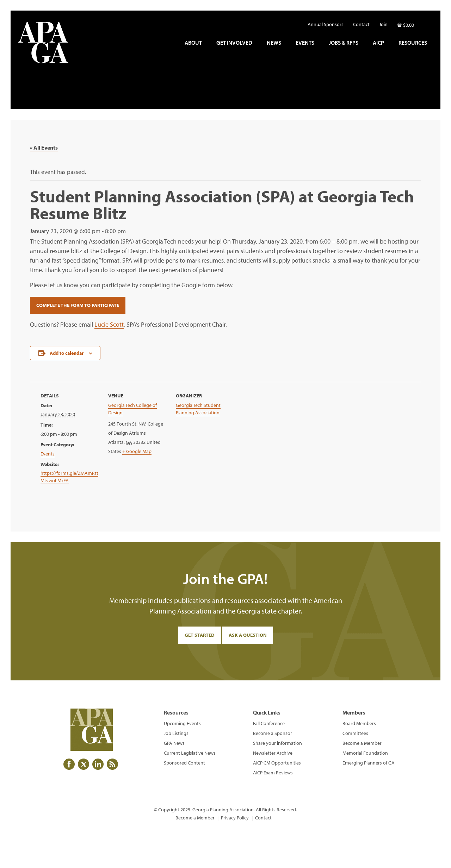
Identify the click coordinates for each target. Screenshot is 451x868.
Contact (263, 818)
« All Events (44, 147)
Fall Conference (269, 723)
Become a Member (362, 743)
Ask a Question (248, 635)
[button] (426, 23)
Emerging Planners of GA (369, 763)
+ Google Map (137, 451)
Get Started (200, 635)
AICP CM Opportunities (277, 763)
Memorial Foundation (365, 753)
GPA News (174, 743)
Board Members (359, 723)
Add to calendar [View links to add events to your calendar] (67, 353)
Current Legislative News (190, 753)
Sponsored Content (184, 763)
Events (48, 454)
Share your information (277, 743)
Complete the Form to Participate (78, 305)
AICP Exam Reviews (273, 773)
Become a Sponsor (273, 733)
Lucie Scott (109, 324)
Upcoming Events (182, 723)
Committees (355, 733)
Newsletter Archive (273, 753)
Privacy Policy (235, 818)
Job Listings (176, 733)
